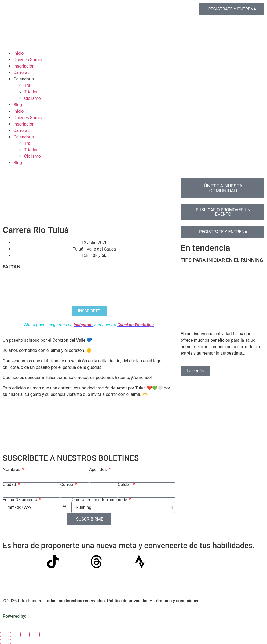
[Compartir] (25, 635)
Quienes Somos (28, 60)
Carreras (21, 73)
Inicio (19, 53)
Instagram (83, 325)
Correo (67, 485)
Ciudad (10, 485)
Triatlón (31, 92)
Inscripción (24, 66)
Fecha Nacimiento (21, 500)
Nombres (12, 470)
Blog (18, 105)
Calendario (24, 79)
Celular (125, 485)
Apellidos (98, 470)
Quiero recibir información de (100, 500)
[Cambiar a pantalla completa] (15, 635)
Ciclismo (32, 98)
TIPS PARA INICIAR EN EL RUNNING (222, 260)
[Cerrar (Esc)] (35, 635)
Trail (28, 85)
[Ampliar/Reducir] (5, 635)
